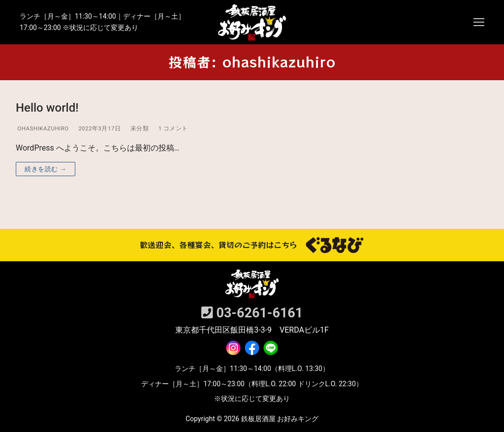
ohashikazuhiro (42, 128)
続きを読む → (46, 169)
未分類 (139, 128)
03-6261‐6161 (252, 313)
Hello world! (47, 108)
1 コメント (172, 128)
